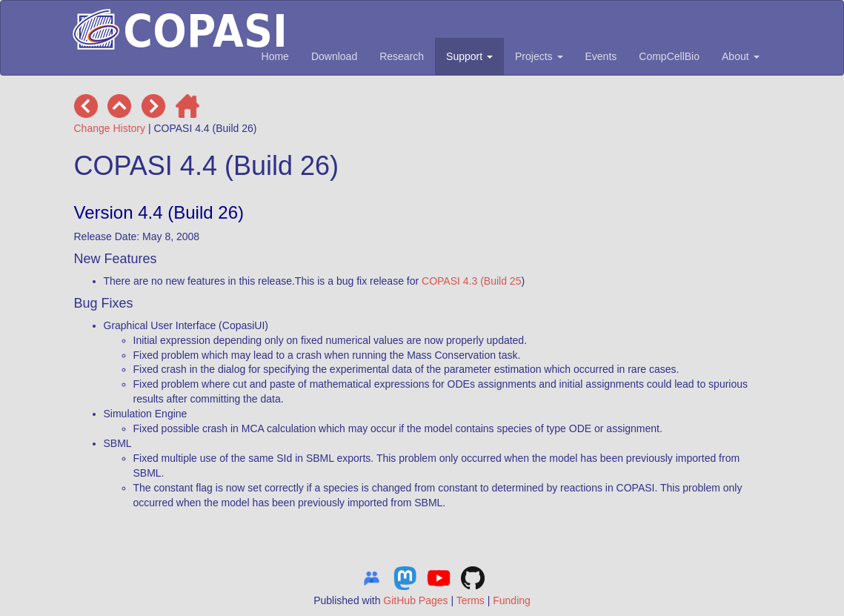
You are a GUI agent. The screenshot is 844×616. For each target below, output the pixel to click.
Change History (110, 128)
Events (601, 56)
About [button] (740, 56)
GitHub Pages (415, 600)
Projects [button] (539, 56)
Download (334, 56)
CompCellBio (669, 56)
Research (402, 56)
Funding (512, 600)
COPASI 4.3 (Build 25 (471, 281)
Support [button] (469, 56)
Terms (471, 600)
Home (275, 56)
